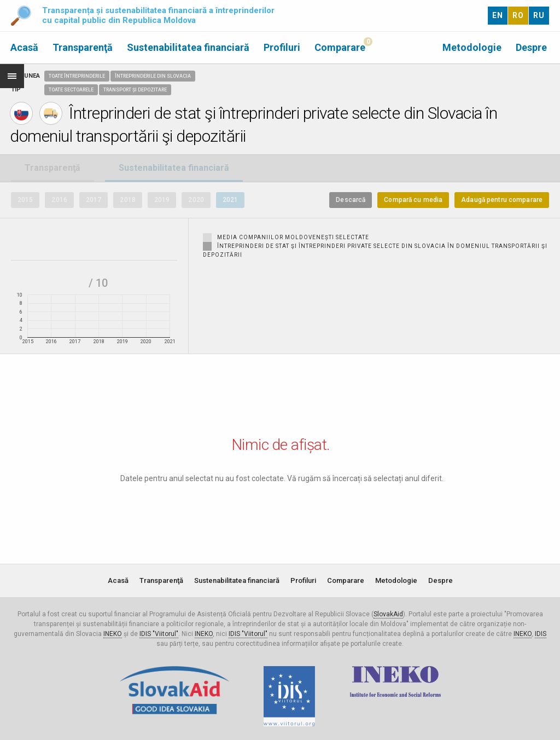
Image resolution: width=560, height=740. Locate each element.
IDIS (541, 634)
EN (498, 15)
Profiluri (282, 47)
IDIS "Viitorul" (159, 634)
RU (539, 15)
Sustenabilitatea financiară (188, 47)
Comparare (340, 47)
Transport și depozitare (135, 90)
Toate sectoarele (71, 90)
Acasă (24, 47)
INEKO (113, 634)
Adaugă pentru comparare (502, 200)
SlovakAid (388, 614)
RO (518, 15)
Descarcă (351, 200)
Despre (531, 47)
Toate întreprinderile (77, 76)
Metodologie (472, 47)
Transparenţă (83, 47)
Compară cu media (413, 200)
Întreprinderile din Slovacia (153, 76)
